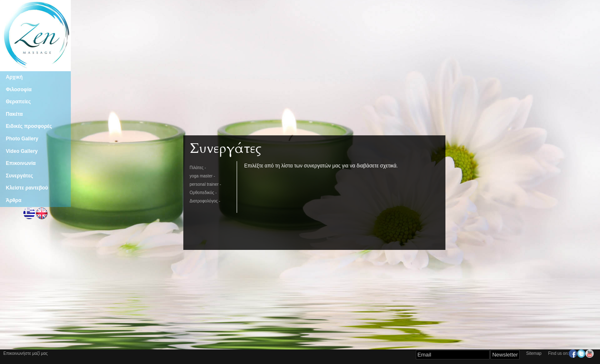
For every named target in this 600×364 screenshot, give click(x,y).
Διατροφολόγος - (205, 201)
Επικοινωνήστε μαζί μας (26, 353)
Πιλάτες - (198, 168)
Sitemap (534, 353)
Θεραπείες (18, 102)
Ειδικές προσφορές (29, 126)
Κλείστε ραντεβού (27, 188)
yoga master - (202, 176)
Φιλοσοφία (19, 90)
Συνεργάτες (19, 176)
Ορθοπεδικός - (203, 193)
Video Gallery (22, 151)
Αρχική (14, 77)
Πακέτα (14, 114)
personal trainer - (205, 184)
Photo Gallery (22, 139)
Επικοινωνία (21, 163)
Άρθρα (14, 200)
